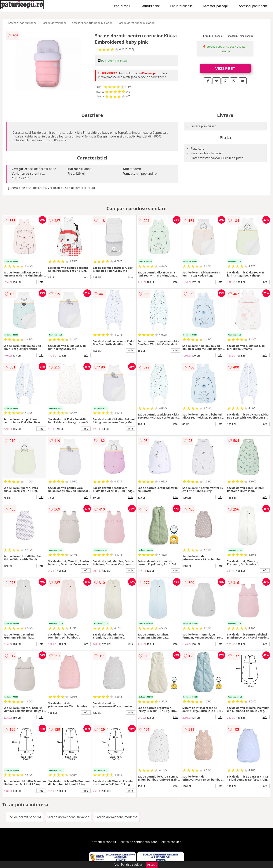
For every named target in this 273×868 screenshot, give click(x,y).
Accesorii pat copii (216, 6)
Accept (152, 865)
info (41, 282)
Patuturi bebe (150, 6)
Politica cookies (170, 842)
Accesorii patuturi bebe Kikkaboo (92, 23)
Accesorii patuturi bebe (22, 23)
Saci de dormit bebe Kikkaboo (136, 23)
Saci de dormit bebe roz (24, 817)
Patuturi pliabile (181, 6)
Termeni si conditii (103, 842)
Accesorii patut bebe (253, 6)
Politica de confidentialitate (138, 842)
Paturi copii (122, 6)
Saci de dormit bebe (54, 23)
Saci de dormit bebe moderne (116, 817)
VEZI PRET (225, 68)
